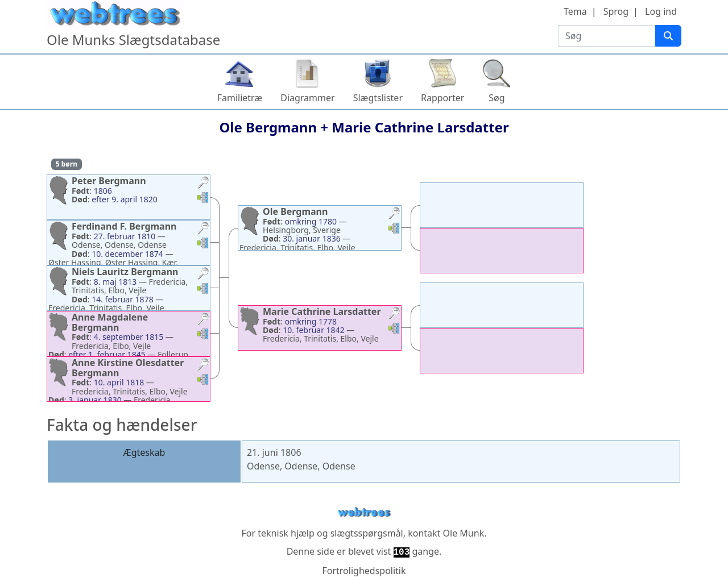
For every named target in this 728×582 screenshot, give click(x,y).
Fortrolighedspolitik (364, 571)
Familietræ (240, 98)
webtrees (364, 512)
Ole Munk (464, 533)
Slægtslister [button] (378, 98)
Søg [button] (497, 98)
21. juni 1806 (274, 452)
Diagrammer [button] (307, 98)
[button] (203, 184)
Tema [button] (575, 11)
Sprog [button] (616, 11)
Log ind (661, 11)
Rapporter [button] (442, 98)
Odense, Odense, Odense (301, 466)
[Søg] (668, 36)
